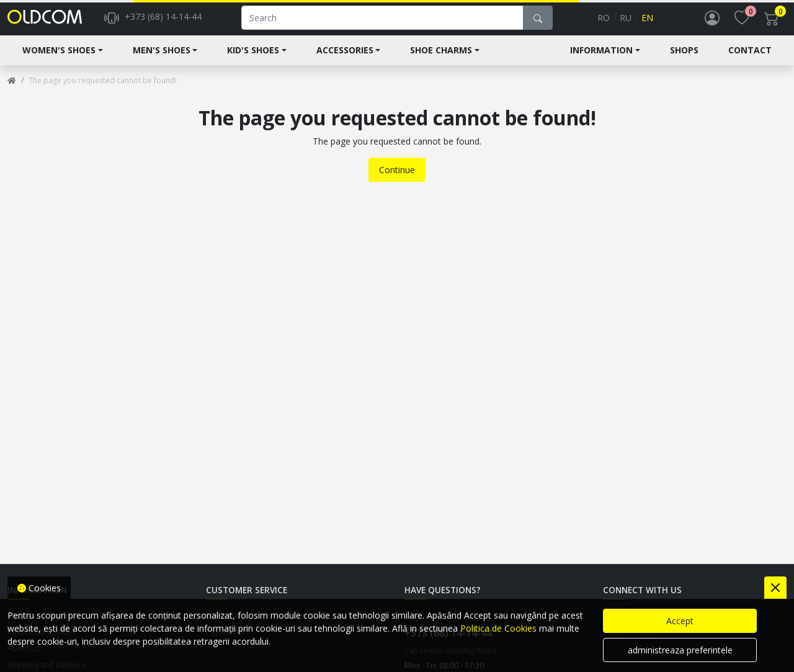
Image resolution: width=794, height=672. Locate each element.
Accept (680, 621)
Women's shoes (59, 60)
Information (601, 60)
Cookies (39, 588)
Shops (684, 60)
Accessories (345, 60)
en (647, 23)
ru (626, 23)
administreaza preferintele (680, 650)
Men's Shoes (162, 60)
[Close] (775, 588)
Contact (750, 60)
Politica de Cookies (498, 628)
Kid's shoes (253, 60)
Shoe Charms (441, 60)
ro (604, 23)
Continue (397, 180)
